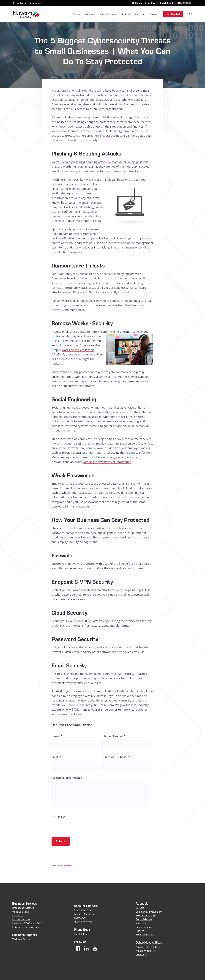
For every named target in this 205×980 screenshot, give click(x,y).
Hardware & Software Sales (27, 923)
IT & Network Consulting (26, 927)
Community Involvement (149, 912)
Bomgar (138, 3)
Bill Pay (150, 3)
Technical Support (22, 939)
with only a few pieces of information (107, 462)
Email (56, 757)
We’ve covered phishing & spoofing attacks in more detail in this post (97, 162)
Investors (141, 923)
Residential (21, 3)
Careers (140, 908)
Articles (67, 866)
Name (57, 736)
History (140, 931)
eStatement (81, 918)
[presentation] (75, 827)
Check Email (166, 3)
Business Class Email (85, 914)
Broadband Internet (23, 908)
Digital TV (18, 916)
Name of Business (116, 757)
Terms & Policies (145, 935)
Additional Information (67, 778)
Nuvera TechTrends (146, 947)
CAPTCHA (58, 817)
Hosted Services (21, 919)
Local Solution (82, 934)
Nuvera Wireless (83, 922)
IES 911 (140, 955)
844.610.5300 (184, 3)
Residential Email (83, 910)
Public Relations (144, 927)
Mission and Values (146, 916)
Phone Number (114, 736)
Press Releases (144, 919)
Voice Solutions (20, 912)
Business (36, 3)
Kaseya (78, 292)
